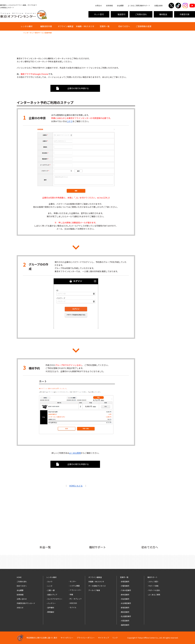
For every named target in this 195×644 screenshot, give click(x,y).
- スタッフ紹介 (153, 581)
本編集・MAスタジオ (85, 26)
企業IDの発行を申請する (78, 88)
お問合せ (98, 5)
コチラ (70, 121)
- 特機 (71, 594)
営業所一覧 (105, 26)
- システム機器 (74, 586)
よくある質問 (75, 453)
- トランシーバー (75, 590)
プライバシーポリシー (86, 638)
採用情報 (109, 5)
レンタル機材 (27, 26)
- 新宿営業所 (125, 607)
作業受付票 (185, 14)
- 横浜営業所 (125, 612)
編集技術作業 (46, 26)
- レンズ (49, 586)
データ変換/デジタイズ (97, 586)
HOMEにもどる (76, 486)
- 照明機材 (50, 612)
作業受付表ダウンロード (26, 603)
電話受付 (121, 14)
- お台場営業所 (125, 603)
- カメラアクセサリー (54, 599)
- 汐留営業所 (125, 586)
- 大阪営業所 (125, 621)
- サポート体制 (153, 586)
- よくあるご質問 (154, 595)
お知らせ (20, 607)
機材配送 (163, 14)
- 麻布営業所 (125, 595)
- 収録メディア (52, 595)
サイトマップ (103, 638)
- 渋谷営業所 (125, 599)
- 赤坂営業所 (125, 581)
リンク (115, 638)
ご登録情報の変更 (144, 26)
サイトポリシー (67, 638)
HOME (19, 33)
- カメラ (49, 581)
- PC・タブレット (75, 599)
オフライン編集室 (66, 26)
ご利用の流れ (141, 14)
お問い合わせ (22, 599)
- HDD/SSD (73, 603)
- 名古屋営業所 (125, 616)
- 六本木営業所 (125, 590)
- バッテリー (51, 603)
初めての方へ (124, 26)
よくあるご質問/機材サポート (139, 5)
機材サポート (152, 577)
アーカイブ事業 (94, 590)
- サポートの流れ (154, 590)
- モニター (72, 581)
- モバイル (72, 607)
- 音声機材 (50, 607)
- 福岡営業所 (125, 625)
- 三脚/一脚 (51, 590)
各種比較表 (159, 5)
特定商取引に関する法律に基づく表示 (42, 638)
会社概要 (120, 5)
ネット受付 (99, 14)
